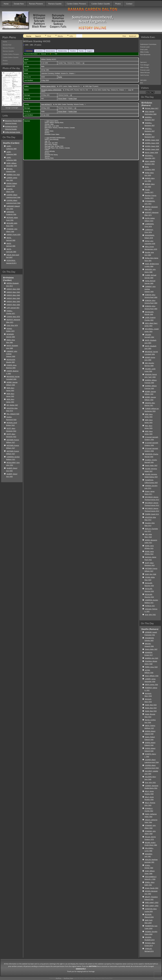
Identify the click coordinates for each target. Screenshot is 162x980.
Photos (118, 4)
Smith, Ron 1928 (150, 574)
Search (38, 36)
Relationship (62, 51)
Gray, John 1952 (150, 615)
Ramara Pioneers (36, 4)
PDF (56, 54)
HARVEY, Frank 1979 (13, 235)
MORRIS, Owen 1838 (152, 140)
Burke (60, 77)
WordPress (58, 978)
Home (6, 4)
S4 (48, 121)
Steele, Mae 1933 (151, 705)
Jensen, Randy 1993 (152, 888)
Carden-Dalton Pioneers (76, 4)
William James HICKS (48, 86)
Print (124, 36)
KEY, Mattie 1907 (12, 405)
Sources (44, 54)
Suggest (90, 51)
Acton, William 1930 (152, 676)
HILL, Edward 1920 (13, 414)
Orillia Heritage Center (13, 132)
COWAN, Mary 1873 (13, 317)
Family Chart (73, 99)
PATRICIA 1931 (150, 606)
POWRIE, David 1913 (152, 514)
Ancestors (39, 51)
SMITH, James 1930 (151, 685)
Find (49, 36)
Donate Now (19, 4)
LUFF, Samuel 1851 (13, 308)
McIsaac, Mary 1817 (152, 108)
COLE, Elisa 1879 (12, 325)
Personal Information (31, 54)
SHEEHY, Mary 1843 (13, 289)
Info (71, 36)
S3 (48, 138)
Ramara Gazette (55, 4)
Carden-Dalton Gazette (101, 4)
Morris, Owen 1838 (151, 152)
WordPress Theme (68, 978)
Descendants (50, 51)
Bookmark (133, 36)
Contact (129, 4)
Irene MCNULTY (46, 104)
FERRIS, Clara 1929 (151, 667)
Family (81, 51)
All (50, 54)
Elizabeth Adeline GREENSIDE (51, 90)
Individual (29, 51)
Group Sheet (62, 99)
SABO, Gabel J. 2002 (152, 902)
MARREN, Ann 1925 (13, 175)
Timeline (73, 51)
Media (60, 36)
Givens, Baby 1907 (151, 465)
